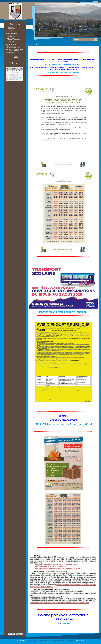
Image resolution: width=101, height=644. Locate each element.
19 (22, 76)
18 (20, 76)
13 (8, 76)
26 (22, 78)
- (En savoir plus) (81, 641)
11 (20, 74)
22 (12, 78)
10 (17, 74)
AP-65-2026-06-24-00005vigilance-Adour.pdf (63, 72)
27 (8, 79)
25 (20, 78)
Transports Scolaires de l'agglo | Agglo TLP (63, 312)
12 (22, 74)
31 (17, 79)
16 (15, 76)
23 (15, 78)
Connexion (66, 624)
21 (10, 78)
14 (10, 76)
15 (12, 76)
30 (15, 79)
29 (12, 79)
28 (10, 79)
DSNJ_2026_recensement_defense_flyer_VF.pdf (63, 424)
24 (17, 78)
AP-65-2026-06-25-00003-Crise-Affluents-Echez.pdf (63, 64)
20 (8, 78)
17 (17, 76)
